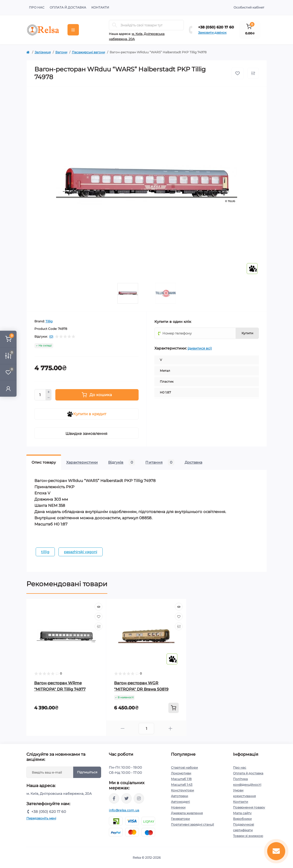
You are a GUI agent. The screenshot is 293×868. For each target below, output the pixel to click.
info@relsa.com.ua (124, 810)
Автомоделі (180, 802)
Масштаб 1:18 (181, 779)
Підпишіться (87, 772)
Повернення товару (249, 807)
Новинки (178, 807)
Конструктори (182, 790)
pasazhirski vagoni (81, 552)
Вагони (61, 52)
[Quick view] (99, 607)
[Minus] (49, 398)
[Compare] (99, 626)
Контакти (100, 7)
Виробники (242, 819)
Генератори (180, 819)
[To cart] (174, 708)
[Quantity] (40, 395)
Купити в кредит (87, 414)
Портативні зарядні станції (192, 824)
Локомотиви (181, 773)
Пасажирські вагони (88, 52)
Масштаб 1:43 (182, 785)
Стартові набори (184, 767)
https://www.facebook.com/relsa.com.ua (114, 798)
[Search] (115, 25)
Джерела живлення (187, 813)
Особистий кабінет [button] (249, 7)
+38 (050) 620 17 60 (216, 27)
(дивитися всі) (200, 348)
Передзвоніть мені (41, 818)
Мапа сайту (242, 813)
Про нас (37, 7)
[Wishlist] (99, 617)
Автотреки (179, 796)
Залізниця (43, 52)
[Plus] (49, 392)
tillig (45, 552)
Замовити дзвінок (212, 32)
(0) (51, 337)
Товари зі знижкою (248, 836)
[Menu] (73, 30)
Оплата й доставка (68, 7)
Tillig (49, 321)
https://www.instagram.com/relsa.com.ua (139, 798)
